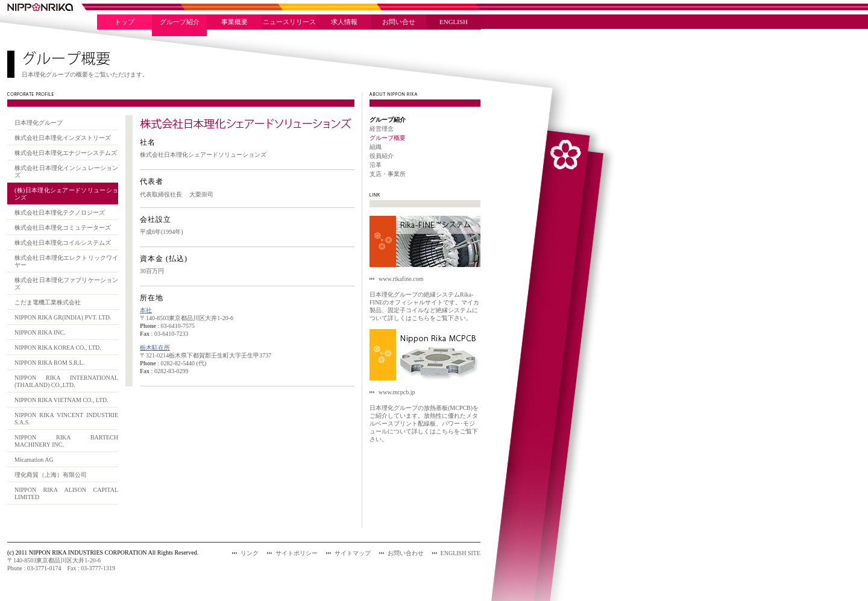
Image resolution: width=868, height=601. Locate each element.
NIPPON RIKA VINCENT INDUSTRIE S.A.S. (66, 419)
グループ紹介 (180, 22)
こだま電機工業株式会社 (48, 302)
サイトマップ (353, 553)
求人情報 (344, 22)
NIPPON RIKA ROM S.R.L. (49, 363)
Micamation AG (34, 460)
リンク (250, 553)
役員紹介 (382, 156)
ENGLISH (454, 22)
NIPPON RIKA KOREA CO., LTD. (58, 348)
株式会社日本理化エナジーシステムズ (66, 153)
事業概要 (234, 22)
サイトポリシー (297, 553)
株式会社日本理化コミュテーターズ (63, 228)
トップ (124, 22)
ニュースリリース (289, 22)
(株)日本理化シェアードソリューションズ (66, 194)
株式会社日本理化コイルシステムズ (63, 243)
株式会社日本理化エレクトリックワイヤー (66, 261)
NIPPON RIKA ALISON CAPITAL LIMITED (66, 493)
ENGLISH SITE (461, 553)
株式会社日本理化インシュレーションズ (66, 171)
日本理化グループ (39, 123)
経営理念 (382, 129)
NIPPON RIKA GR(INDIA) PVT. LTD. (63, 317)
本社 (146, 310)
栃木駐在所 (155, 348)
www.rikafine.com (401, 279)
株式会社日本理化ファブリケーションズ (66, 284)
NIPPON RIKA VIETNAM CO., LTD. (61, 400)
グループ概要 (388, 138)
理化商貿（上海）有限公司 (51, 475)
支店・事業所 (388, 174)
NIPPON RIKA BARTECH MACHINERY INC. (66, 441)
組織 (376, 147)
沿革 (376, 165)
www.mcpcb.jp (397, 392)
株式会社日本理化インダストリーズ (63, 138)
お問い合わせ (406, 553)
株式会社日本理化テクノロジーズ (60, 212)
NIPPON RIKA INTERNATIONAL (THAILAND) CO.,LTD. (66, 381)
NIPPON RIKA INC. (40, 332)
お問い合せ (399, 22)
